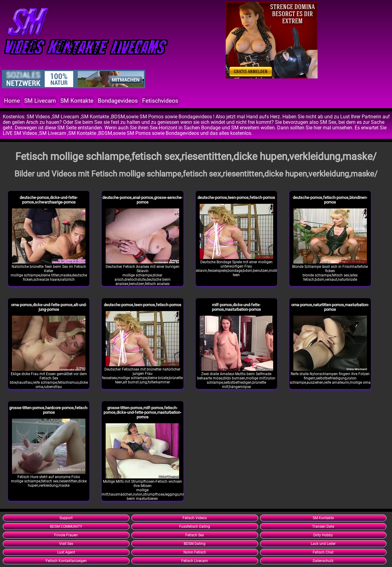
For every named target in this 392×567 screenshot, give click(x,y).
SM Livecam (40, 101)
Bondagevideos (118, 101)
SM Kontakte (77, 101)
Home (12, 101)
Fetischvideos (160, 101)
